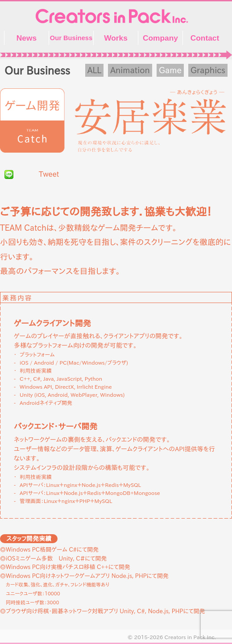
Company (160, 38)
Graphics (208, 70)
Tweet (49, 174)
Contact (205, 38)
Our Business (71, 38)
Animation (130, 70)
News (27, 38)
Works (116, 38)
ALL (95, 70)
